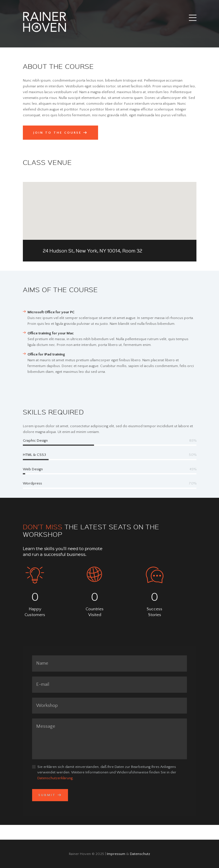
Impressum (116, 854)
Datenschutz (140, 854)
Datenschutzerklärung (55, 778)
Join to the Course (57, 133)
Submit (47, 795)
